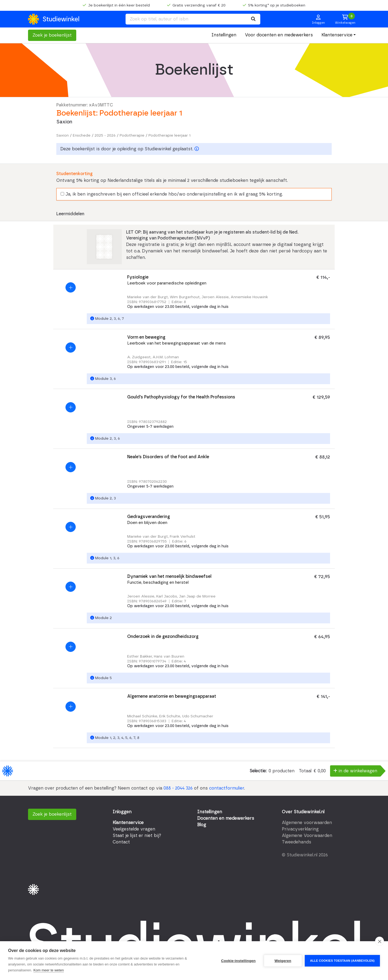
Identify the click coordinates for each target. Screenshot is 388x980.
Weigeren (283, 961)
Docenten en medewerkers (226, 818)
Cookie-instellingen (238, 961)
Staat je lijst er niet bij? (137, 836)
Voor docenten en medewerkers (279, 35)
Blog (202, 825)
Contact (121, 842)
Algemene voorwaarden (307, 823)
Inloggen (122, 812)
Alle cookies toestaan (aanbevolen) (342, 961)
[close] (380, 941)
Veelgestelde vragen (134, 829)
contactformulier (227, 788)
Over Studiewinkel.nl (303, 812)
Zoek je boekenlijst (52, 35)
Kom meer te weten (49, 970)
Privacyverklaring (300, 829)
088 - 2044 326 (178, 788)
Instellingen (224, 35)
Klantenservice (337, 35)
